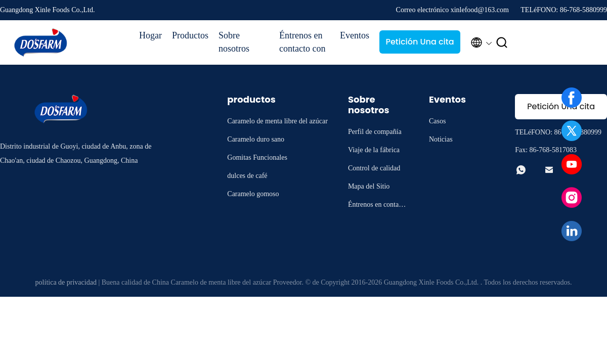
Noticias (441, 139)
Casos (437, 121)
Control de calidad (374, 168)
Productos (190, 35)
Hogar (150, 35)
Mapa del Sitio (369, 186)
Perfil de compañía (375, 132)
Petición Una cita (420, 42)
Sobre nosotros (234, 42)
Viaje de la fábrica (374, 150)
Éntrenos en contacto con (302, 42)
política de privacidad (66, 282)
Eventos (355, 35)
